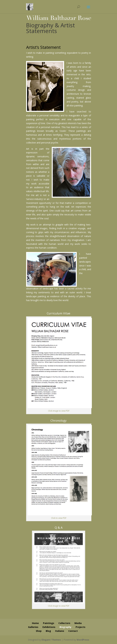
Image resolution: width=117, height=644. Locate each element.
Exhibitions (49, 627)
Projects (80, 627)
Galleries (33, 627)
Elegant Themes (51, 640)
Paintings (49, 623)
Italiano (60, 631)
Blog (48, 631)
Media (78, 623)
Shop (39, 631)
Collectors (64, 623)
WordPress (83, 640)
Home (35, 623)
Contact (73, 631)
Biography (65, 627)
